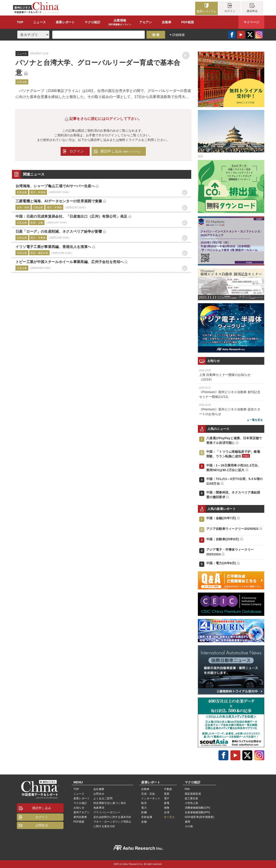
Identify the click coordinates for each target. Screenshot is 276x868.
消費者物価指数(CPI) (198, 808)
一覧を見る (256, 420)
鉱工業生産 (192, 798)
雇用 (187, 822)
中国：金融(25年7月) (221, 518)
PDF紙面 (188, 22)
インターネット (151, 798)
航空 (144, 803)
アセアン (146, 22)
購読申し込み (120, 151)
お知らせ (79, 808)
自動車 (167, 22)
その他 (189, 826)
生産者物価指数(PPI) (197, 812)
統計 (92, 22)
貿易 (167, 794)
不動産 (168, 789)
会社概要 (99, 789)
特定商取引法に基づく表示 (110, 803)
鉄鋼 (144, 812)
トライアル (207, 8)
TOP (20, 22)
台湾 (167, 812)
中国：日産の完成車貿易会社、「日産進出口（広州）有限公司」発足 (71, 216)
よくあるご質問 (103, 798)
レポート (65, 22)
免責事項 (99, 808)
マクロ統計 (80, 803)
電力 (144, 808)
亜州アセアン (82, 812)
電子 (167, 798)
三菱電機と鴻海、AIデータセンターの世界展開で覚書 (59, 201)
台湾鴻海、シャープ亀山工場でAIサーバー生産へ (55, 186)
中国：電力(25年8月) (221, 563)
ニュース (40, 22)
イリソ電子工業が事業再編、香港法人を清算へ (53, 247)
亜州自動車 (80, 817)
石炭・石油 (148, 794)
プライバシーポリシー (107, 812)
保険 (167, 808)
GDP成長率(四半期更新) (200, 817)
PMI (187, 789)
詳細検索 (179, 35)
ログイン (230, 8)
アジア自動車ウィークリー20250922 (232, 529)
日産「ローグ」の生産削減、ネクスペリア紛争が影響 (59, 231)
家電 (167, 803)
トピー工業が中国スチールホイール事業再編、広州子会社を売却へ (70, 262)
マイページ (251, 22)
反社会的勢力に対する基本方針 (112, 817)
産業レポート (82, 798)
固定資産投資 (193, 794)
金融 (144, 822)
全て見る (169, 817)
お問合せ (42, 825)
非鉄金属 (147, 817)
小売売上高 (192, 803)
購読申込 (252, 8)
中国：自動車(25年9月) (223, 539)
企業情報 (120, 22)
